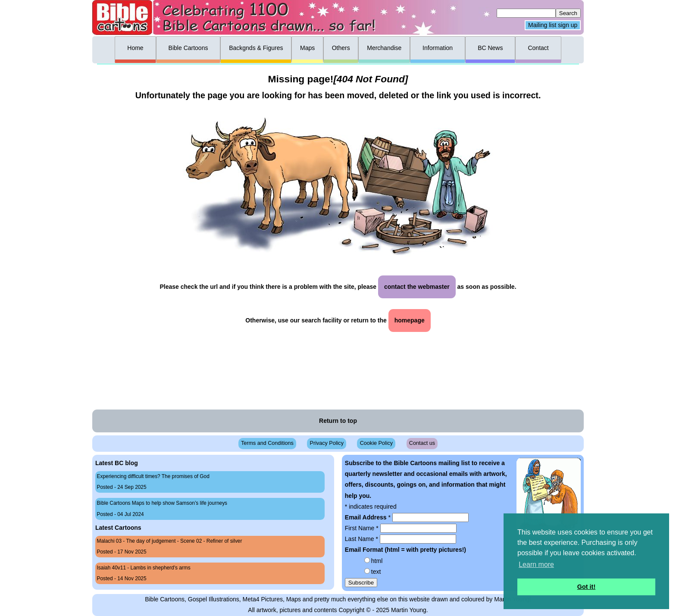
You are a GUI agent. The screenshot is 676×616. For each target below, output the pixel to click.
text (376, 572)
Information (438, 48)
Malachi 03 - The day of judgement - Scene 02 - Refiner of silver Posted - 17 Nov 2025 (170, 546)
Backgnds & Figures (256, 48)
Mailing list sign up (553, 25)
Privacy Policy (327, 443)
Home (135, 48)
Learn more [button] (536, 564)
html (377, 561)
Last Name (362, 539)
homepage (410, 320)
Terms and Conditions (267, 443)
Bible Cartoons (188, 48)
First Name (363, 528)
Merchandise (384, 48)
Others (341, 48)
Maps (307, 48)
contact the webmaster (417, 287)
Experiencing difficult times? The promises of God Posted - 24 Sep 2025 (153, 482)
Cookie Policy (376, 443)
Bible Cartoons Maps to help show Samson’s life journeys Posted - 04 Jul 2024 (162, 508)
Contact (538, 48)
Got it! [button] (586, 587)
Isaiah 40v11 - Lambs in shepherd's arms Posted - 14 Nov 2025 (144, 573)
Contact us (422, 443)
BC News (490, 48)
